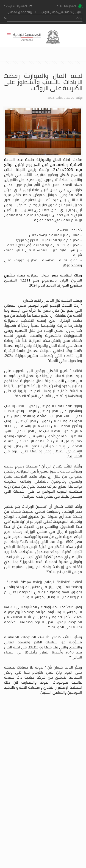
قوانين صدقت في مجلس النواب (61, 12)
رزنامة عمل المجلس (20, 12)
